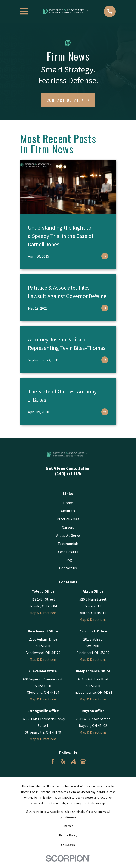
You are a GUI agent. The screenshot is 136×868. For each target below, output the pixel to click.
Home (68, 503)
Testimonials (68, 544)
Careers (68, 527)
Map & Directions (43, 613)
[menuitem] (68, 826)
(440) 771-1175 (68, 473)
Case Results (68, 552)
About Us (68, 511)
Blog (68, 560)
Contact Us (68, 568)
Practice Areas (68, 519)
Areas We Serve (68, 535)
